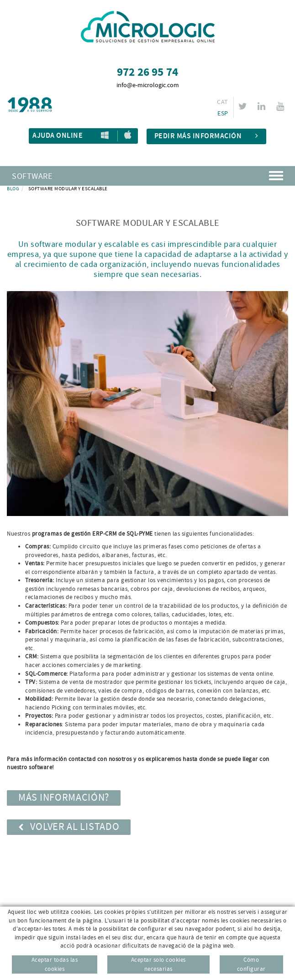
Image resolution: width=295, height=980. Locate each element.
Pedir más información (206, 136)
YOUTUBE (282, 106)
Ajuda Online (58, 136)
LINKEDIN (263, 106)
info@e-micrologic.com (148, 85)
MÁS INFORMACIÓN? (64, 798)
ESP (223, 114)
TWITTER (244, 106)
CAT (222, 102)
